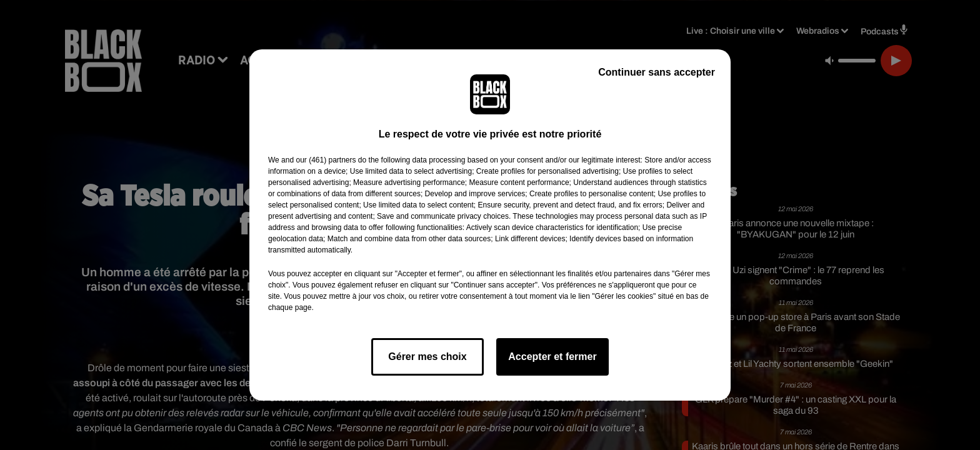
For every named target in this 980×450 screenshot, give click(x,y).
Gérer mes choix (427, 357)
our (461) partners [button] (326, 160)
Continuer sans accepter (657, 72)
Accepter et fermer (552, 357)
